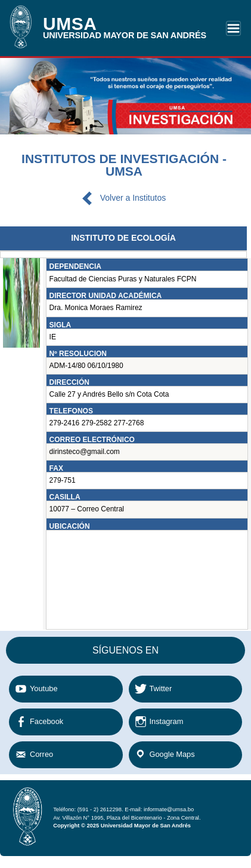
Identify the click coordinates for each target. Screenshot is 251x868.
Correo (41, 754)
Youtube (44, 688)
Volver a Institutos (133, 198)
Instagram (167, 721)
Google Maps (172, 754)
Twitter (161, 688)
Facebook (47, 721)
